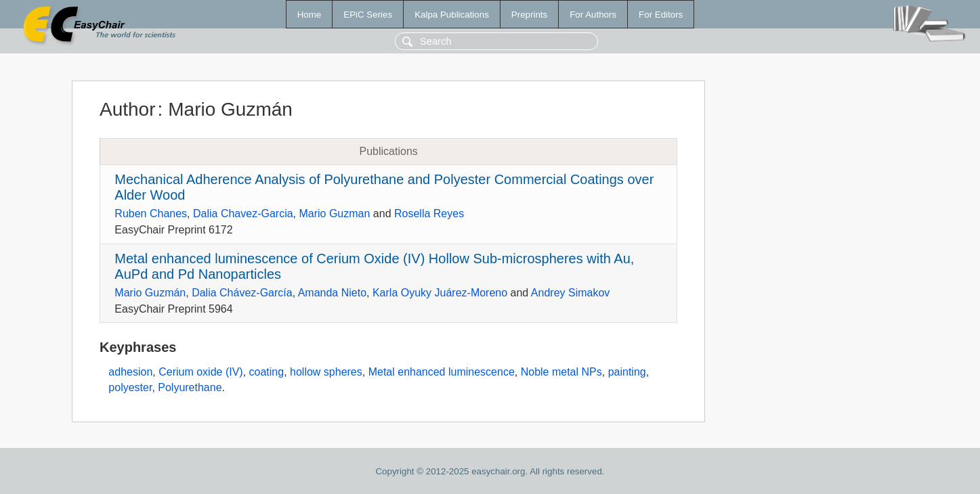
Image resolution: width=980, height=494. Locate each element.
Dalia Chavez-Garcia (243, 214)
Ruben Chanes (151, 214)
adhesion (130, 372)
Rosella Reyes (429, 214)
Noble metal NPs (561, 372)
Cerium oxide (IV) (200, 372)
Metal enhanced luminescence (442, 372)
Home (310, 15)
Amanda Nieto (332, 293)
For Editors (661, 15)
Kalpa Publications (452, 15)
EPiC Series (368, 15)
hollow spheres (326, 372)
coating (267, 372)
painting (627, 372)
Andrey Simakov (571, 293)
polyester (130, 387)
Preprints (529, 15)
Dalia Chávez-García (242, 293)
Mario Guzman (334, 214)
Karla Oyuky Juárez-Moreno (440, 293)
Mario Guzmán (150, 293)
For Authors (593, 15)
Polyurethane (190, 387)
